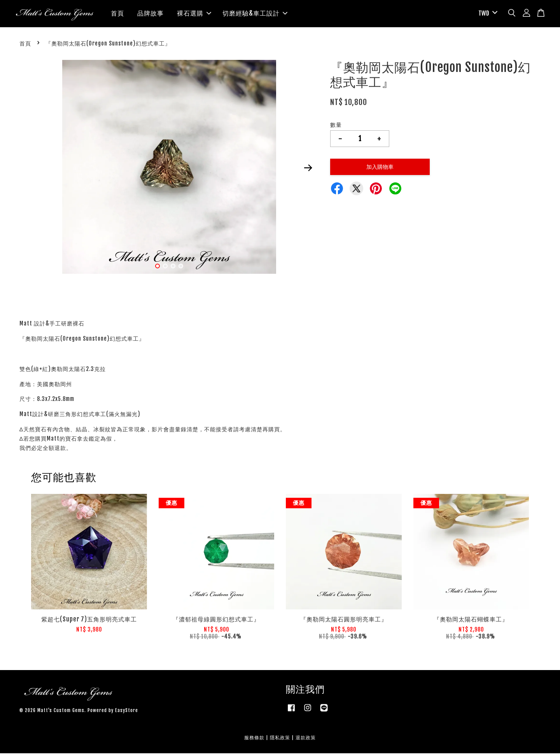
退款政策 (306, 740)
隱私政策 (280, 740)
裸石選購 (194, 15)
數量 (336, 128)
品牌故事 (150, 15)
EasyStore (127, 713)
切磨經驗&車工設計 (255, 15)
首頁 (117, 15)
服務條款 (254, 740)
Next (308, 171)
